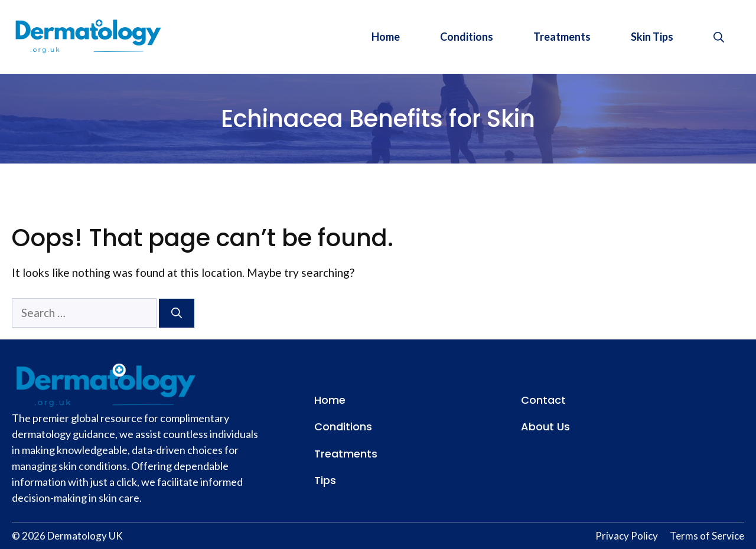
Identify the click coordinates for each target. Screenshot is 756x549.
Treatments (562, 37)
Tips (325, 480)
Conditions (467, 37)
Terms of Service (707, 536)
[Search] (177, 313)
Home (386, 37)
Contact (543, 400)
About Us (545, 427)
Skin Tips (652, 37)
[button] (719, 37)
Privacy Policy (627, 536)
